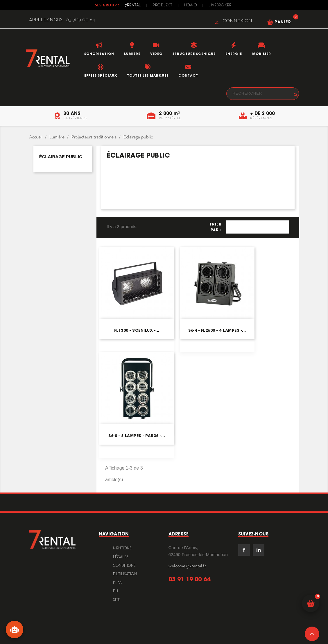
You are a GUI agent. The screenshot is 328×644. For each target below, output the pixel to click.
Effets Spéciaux (101, 75)
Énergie (234, 54)
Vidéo (156, 54)
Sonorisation (99, 54)
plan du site (118, 592)
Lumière (132, 54)
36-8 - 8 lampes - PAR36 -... (137, 436)
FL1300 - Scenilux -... (137, 330)
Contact (188, 75)
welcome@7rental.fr (187, 566)
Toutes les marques (148, 75)
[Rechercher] (263, 94)
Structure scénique (194, 54)
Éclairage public (61, 157)
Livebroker (220, 6)
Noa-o (191, 6)
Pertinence (258, 227)
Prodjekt (162, 6)
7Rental (133, 6)
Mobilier (262, 54)
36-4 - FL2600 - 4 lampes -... (217, 330)
